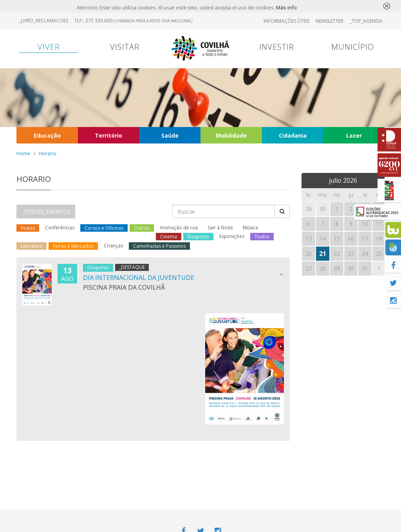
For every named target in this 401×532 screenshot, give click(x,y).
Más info (286, 8)
